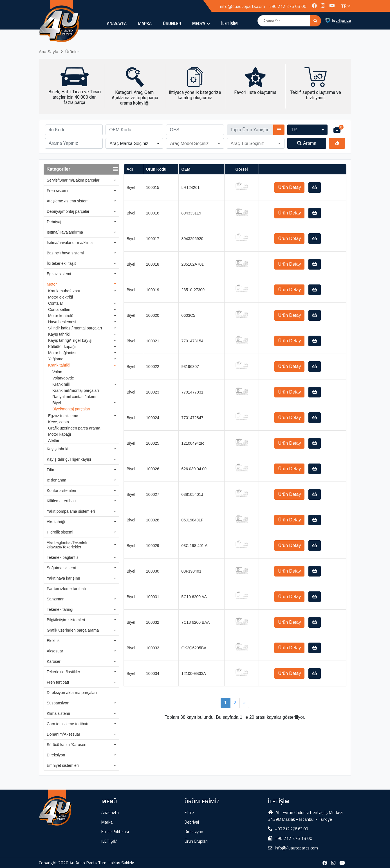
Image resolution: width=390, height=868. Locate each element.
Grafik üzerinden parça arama (74, 428)
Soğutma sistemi (61, 568)
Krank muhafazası (64, 291)
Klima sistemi (58, 713)
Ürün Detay (289, 187)
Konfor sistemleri (61, 490)
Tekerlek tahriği (60, 609)
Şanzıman (56, 599)
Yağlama (56, 359)
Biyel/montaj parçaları (71, 409)
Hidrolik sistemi (60, 532)
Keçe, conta (59, 422)
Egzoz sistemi (59, 274)
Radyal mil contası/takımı (74, 397)
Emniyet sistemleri (63, 765)
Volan (57, 372)
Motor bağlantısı (62, 353)
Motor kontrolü (61, 316)
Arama (307, 143)
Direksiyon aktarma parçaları (72, 693)
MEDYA (201, 23)
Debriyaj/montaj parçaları (69, 211)
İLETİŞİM (229, 23)
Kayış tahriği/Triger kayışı (70, 340)
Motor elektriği (60, 297)
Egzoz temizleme (63, 416)
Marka (145, 23)
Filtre (51, 470)
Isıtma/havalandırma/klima (70, 243)
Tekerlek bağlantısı (63, 557)
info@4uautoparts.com (243, 6)
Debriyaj (54, 222)
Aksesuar (55, 651)
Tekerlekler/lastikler (63, 672)
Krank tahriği (59, 365)
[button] (308, 130)
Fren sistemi (57, 191)
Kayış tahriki (59, 334)
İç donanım (56, 480)
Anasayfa (117, 23)
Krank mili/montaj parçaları (76, 390)
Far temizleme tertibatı (66, 589)
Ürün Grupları (196, 841)
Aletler (54, 440)
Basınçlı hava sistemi (65, 253)
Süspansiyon (58, 703)
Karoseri (54, 661)
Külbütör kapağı (62, 347)
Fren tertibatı (58, 682)
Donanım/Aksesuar (63, 734)
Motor (52, 284)
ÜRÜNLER (172, 23)
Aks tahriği (56, 522)
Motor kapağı (60, 434)
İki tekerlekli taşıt (61, 263)
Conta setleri (59, 309)
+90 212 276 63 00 (288, 6)
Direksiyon (56, 755)
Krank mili (61, 384)
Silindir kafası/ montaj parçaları (75, 328)
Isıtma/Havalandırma (65, 232)
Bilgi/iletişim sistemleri (66, 620)
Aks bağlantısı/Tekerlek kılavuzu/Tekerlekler (67, 545)
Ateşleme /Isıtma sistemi (68, 201)
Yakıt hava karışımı (63, 578)
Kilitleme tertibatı (61, 501)
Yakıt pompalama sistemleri (71, 511)
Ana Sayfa (49, 52)
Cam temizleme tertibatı (68, 724)
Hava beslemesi (62, 322)
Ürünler (72, 52)
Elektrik (53, 641)
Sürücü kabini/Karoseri (67, 745)
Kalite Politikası (115, 832)
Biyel (57, 403)
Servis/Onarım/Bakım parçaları (74, 180)
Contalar (56, 303)
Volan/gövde (63, 378)
